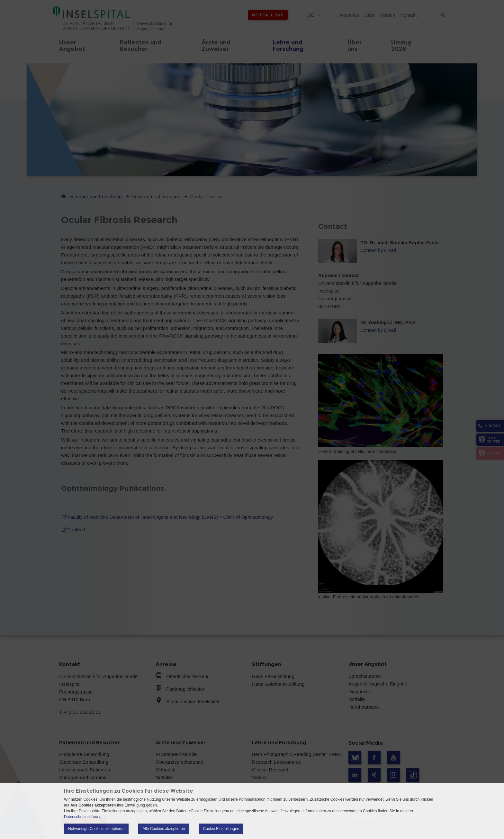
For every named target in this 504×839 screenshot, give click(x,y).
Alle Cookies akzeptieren (164, 829)
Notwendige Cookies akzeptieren (96, 829)
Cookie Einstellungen (221, 829)
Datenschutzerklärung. (83, 817)
